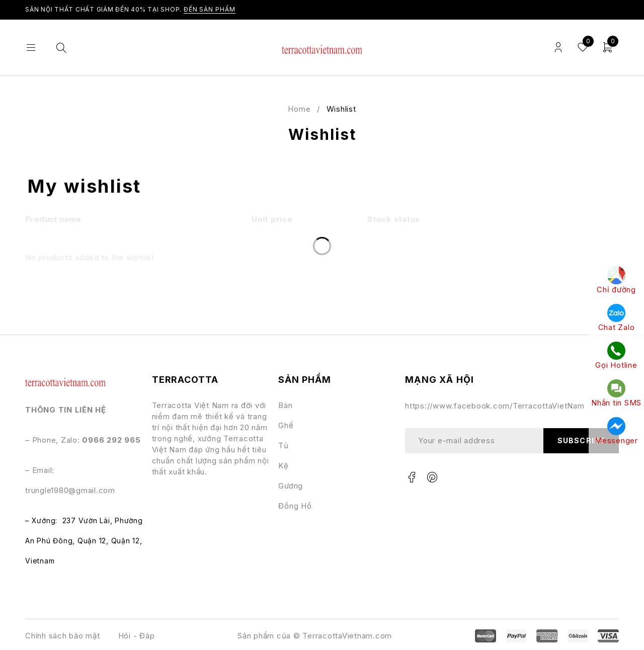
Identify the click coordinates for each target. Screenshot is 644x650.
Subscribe (581, 440)
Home (299, 109)
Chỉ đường (616, 280)
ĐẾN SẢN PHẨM (210, 9)
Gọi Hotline (616, 356)
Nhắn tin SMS (616, 393)
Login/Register (558, 48)
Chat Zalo (617, 318)
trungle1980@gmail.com (70, 490)
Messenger (616, 431)
